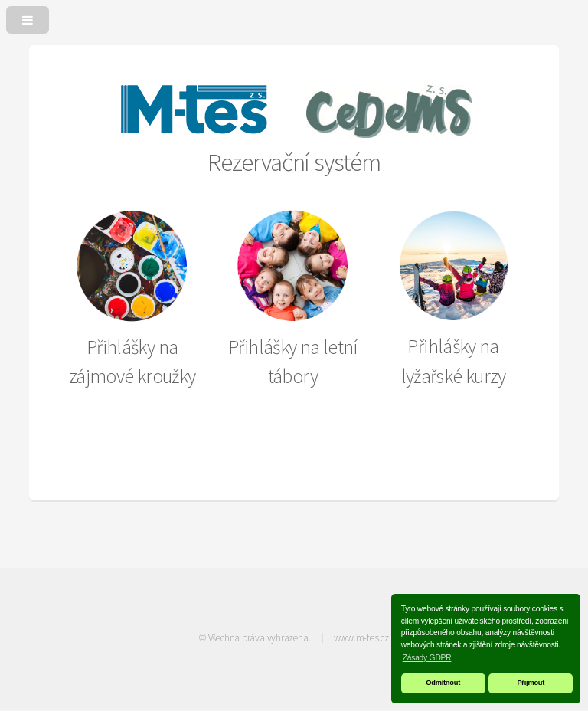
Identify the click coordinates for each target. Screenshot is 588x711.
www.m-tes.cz (361, 638)
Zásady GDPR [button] (427, 658)
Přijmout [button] (531, 683)
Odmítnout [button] (443, 683)
